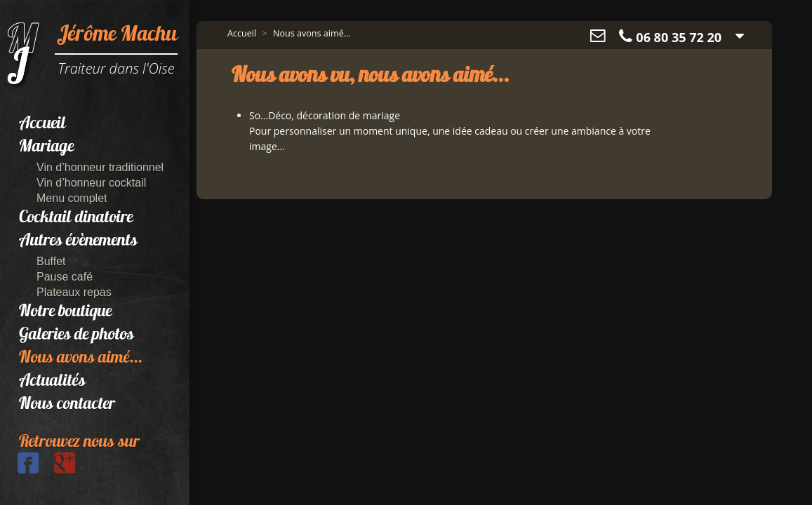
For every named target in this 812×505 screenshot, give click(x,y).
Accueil (42, 124)
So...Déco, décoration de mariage (325, 115)
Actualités (52, 382)
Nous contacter (67, 405)
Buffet (51, 261)
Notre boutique (65, 312)
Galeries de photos (76, 335)
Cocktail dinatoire (76, 218)
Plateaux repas (74, 292)
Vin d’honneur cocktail (91, 183)
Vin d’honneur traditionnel (100, 167)
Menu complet (72, 198)
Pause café (65, 277)
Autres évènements (78, 241)
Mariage (46, 147)
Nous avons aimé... (81, 358)
